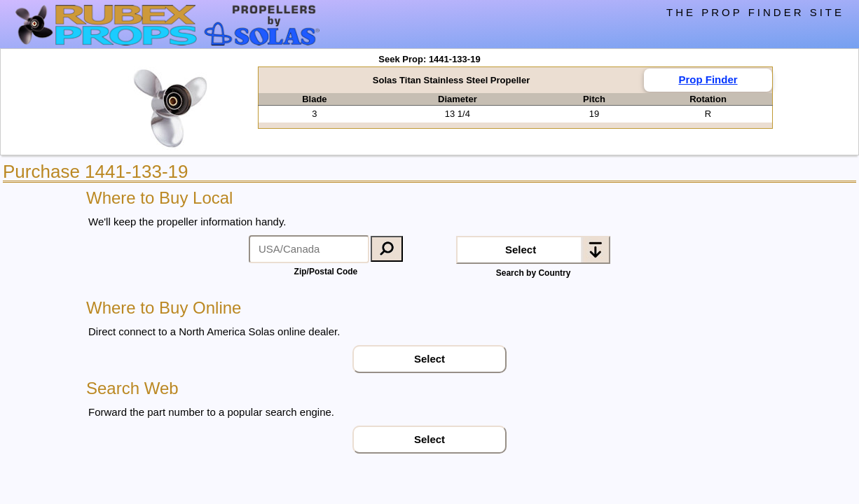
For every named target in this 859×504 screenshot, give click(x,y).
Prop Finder (708, 79)
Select (521, 250)
